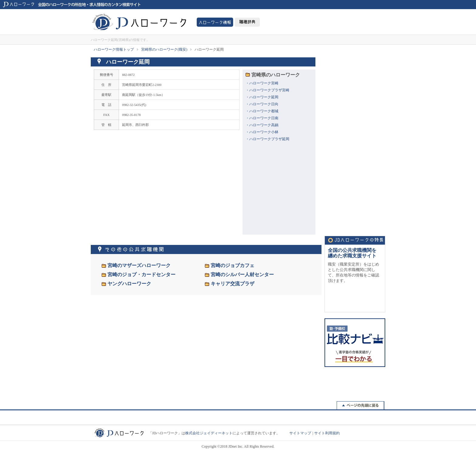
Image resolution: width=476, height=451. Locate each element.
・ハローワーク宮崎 (262, 83)
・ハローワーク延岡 (262, 97)
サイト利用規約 (327, 433)
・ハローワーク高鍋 (262, 125)
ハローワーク (215, 22)
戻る (361, 406)
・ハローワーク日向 (262, 104)
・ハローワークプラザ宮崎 (267, 90)
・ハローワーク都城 (262, 111)
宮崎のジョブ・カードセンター (141, 275)
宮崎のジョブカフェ (233, 265)
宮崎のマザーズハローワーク (139, 265)
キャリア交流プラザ (233, 284)
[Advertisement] (355, 139)
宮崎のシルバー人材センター (242, 275)
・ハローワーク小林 (262, 132)
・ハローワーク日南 (262, 118)
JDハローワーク (139, 22)
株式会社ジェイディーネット (209, 433)
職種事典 (247, 22)
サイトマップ (300, 433)
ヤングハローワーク (129, 284)
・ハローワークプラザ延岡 (267, 139)
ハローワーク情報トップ (114, 49)
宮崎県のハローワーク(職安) (164, 49)
